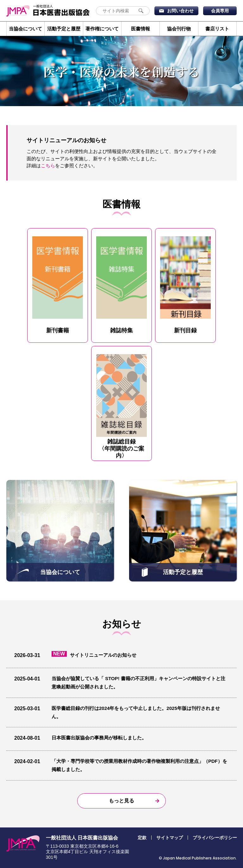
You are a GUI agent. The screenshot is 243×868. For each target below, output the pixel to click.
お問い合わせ (180, 11)
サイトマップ (170, 838)
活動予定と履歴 (64, 29)
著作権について (102, 29)
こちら (48, 166)
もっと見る (121, 801)
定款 (142, 838)
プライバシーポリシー (215, 838)
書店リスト (217, 29)
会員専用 (220, 11)
